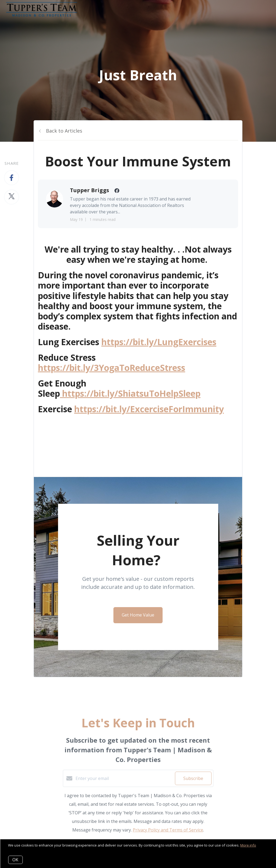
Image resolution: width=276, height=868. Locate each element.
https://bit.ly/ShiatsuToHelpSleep (130, 393)
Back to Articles (64, 131)
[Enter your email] (124, 778)
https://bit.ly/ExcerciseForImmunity (149, 409)
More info (248, 845)
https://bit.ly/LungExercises (159, 342)
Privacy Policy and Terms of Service (168, 830)
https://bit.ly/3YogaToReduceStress (112, 368)
